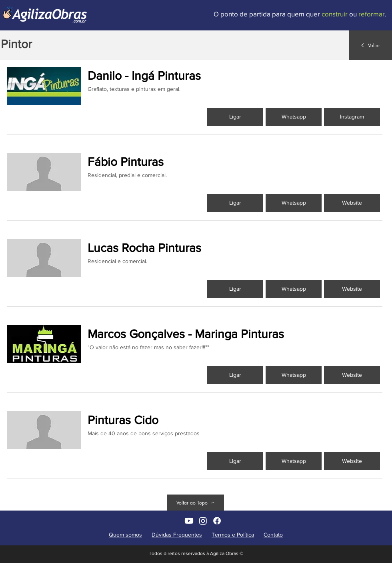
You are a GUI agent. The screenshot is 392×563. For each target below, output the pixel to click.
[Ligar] (235, 117)
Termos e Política (233, 535)
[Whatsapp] (294, 117)
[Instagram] (352, 117)
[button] (352, 203)
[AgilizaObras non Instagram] (203, 521)
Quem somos (125, 535)
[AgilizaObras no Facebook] (217, 521)
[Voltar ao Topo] (196, 503)
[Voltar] (370, 45)
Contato (273, 535)
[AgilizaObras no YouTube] (189, 521)
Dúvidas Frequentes (177, 535)
